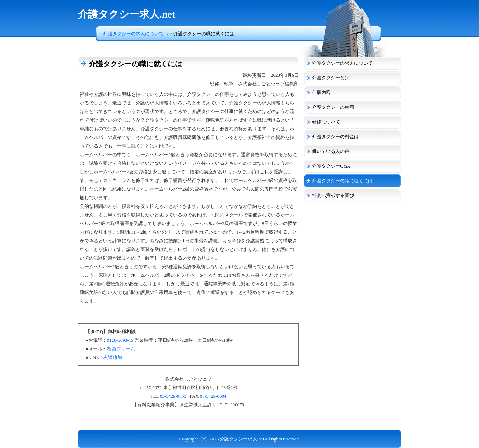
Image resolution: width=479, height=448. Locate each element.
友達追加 (113, 357)
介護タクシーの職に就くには (342, 181)
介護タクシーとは (331, 78)
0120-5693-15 (120, 340)
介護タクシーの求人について (133, 34)
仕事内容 (321, 92)
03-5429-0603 (173, 396)
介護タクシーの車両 (333, 107)
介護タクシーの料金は (335, 137)
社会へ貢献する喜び (333, 195)
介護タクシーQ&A (331, 166)
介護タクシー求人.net (127, 14)
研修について (326, 122)
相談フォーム (121, 349)
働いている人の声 (331, 151)
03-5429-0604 (213, 396)
